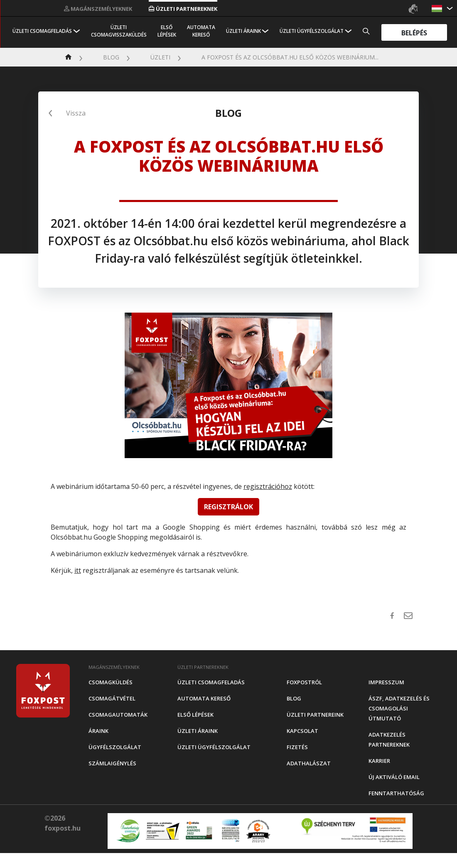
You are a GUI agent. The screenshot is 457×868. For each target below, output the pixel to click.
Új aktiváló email (394, 777)
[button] (438, 9)
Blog (111, 57)
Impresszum (386, 682)
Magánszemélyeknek (98, 9)
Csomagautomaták (118, 715)
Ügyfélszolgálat (115, 747)
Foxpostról (304, 682)
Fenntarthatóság (396, 793)
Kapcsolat (302, 731)
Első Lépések (167, 31)
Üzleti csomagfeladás (42, 31)
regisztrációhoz (268, 486)
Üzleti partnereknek (183, 9)
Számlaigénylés (112, 763)
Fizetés (297, 747)
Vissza (76, 113)
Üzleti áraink (243, 31)
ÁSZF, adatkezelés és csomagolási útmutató (399, 708)
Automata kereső (201, 31)
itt (78, 570)
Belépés (414, 32)
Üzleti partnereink (315, 715)
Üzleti (160, 57)
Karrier (379, 761)
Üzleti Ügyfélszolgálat (312, 31)
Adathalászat (309, 763)
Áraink (98, 731)
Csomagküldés (111, 682)
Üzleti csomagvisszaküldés (119, 31)
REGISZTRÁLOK (228, 507)
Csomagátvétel (112, 698)
